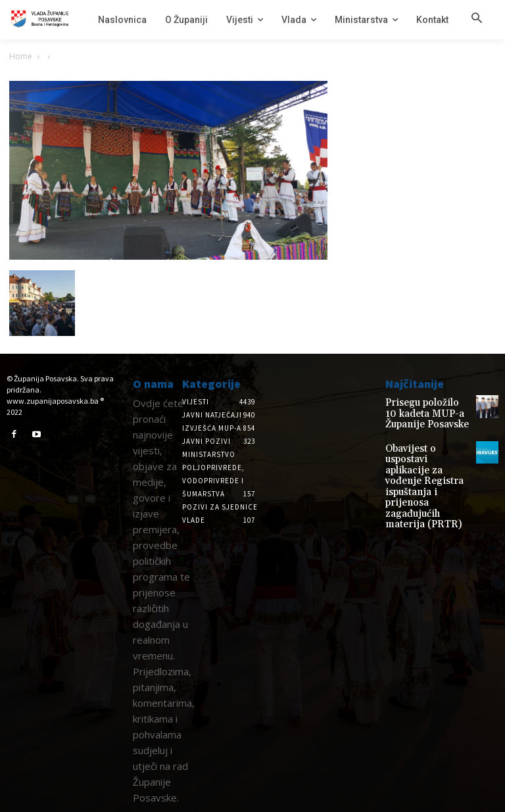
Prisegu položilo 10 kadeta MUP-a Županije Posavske (421, 411)
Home (21, 56)
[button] (477, 19)
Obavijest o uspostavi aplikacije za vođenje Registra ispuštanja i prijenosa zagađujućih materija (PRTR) (425, 460)
